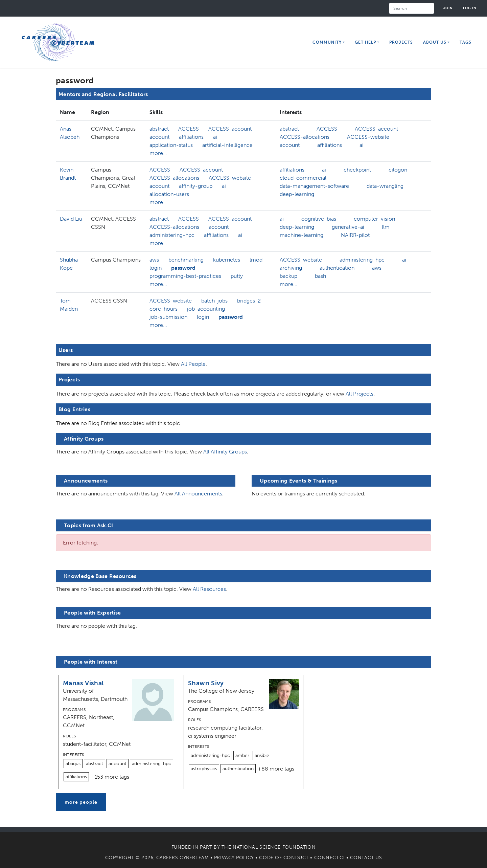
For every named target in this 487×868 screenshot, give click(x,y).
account (159, 137)
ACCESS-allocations (305, 137)
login (156, 268)
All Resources (209, 589)
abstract (159, 129)
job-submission (168, 317)
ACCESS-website (368, 137)
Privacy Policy (234, 858)
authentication (337, 268)
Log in (470, 8)
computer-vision (374, 219)
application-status (171, 145)
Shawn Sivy (206, 683)
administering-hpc (172, 235)
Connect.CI (330, 858)
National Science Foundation (274, 847)
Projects (401, 42)
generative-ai (348, 227)
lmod (256, 260)
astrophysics (204, 769)
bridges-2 (249, 301)
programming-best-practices (185, 276)
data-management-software (314, 186)
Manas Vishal (83, 683)
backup (288, 276)
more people (81, 802)
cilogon (398, 170)
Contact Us (366, 858)
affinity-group (196, 186)
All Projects (360, 394)
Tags (466, 42)
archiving (291, 268)
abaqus (73, 764)
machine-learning (302, 235)
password (183, 268)
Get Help (365, 42)
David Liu (71, 219)
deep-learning (297, 194)
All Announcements (198, 494)
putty (237, 276)
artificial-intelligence (227, 145)
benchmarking (186, 260)
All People (193, 364)
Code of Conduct (284, 858)
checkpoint (357, 170)
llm (386, 227)
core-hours (164, 309)
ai (215, 137)
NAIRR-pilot (355, 235)
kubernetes (227, 260)
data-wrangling (385, 186)
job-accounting (206, 309)
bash (320, 276)
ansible (262, 755)
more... (158, 153)
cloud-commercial (303, 178)
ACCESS (189, 129)
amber (242, 755)
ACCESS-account (230, 129)
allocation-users (169, 194)
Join (448, 8)
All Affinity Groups (225, 452)
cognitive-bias (319, 219)
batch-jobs (214, 301)
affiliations (191, 137)
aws (154, 260)
